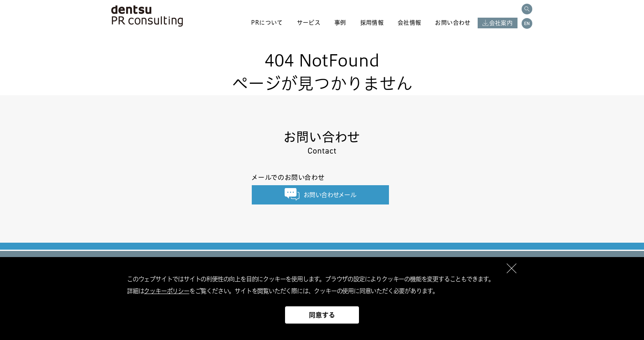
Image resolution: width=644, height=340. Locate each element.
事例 (340, 23)
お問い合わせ (453, 23)
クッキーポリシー (166, 291)
